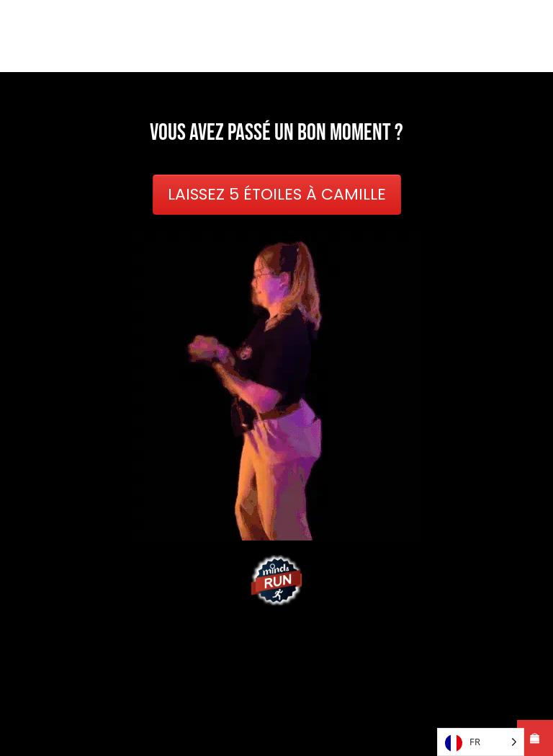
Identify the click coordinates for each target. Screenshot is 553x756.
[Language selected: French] (481, 742)
